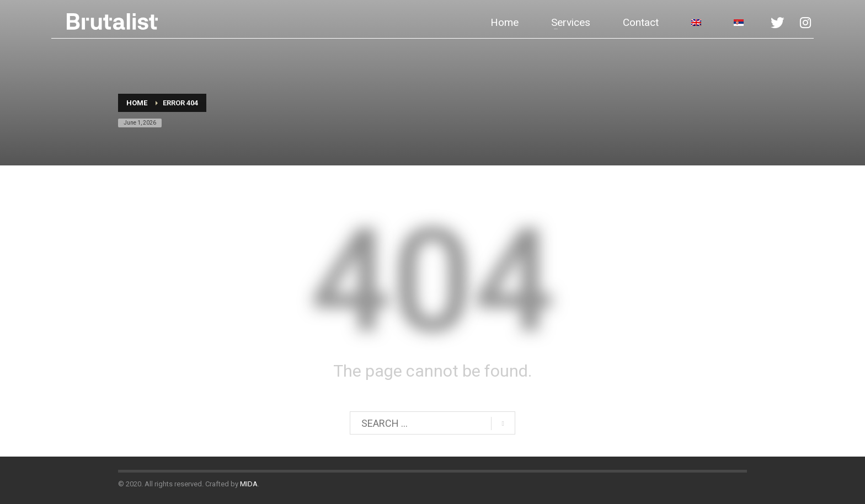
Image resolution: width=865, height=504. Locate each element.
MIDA (249, 484)
